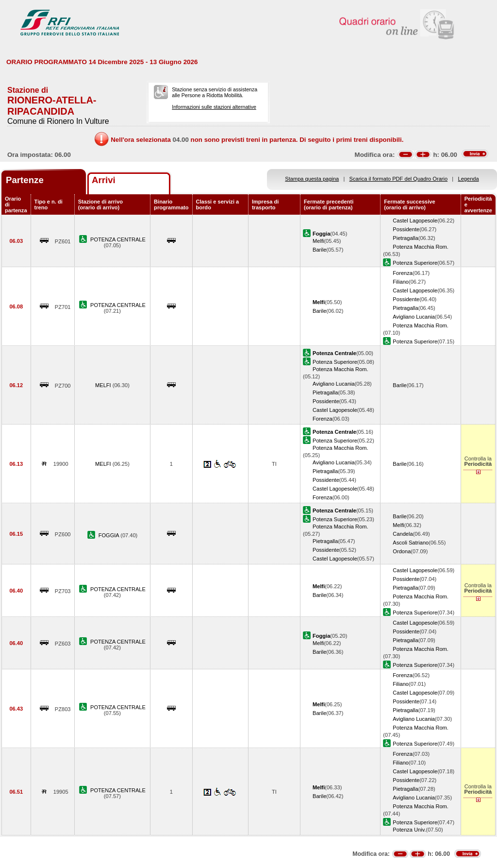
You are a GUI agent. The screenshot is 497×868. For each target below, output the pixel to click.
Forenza (403, 273)
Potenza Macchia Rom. (421, 247)
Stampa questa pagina (312, 179)
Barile (319, 250)
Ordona (402, 551)
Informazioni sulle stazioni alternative (214, 107)
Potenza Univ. (409, 830)
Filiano (401, 282)
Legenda (469, 179)
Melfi (318, 241)
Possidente (406, 229)
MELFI (104, 385)
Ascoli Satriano (411, 543)
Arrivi (104, 180)
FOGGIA (110, 535)
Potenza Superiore (415, 263)
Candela (403, 534)
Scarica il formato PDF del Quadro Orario (399, 179)
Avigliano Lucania (414, 317)
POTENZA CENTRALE (118, 239)
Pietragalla (405, 238)
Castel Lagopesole (415, 221)
